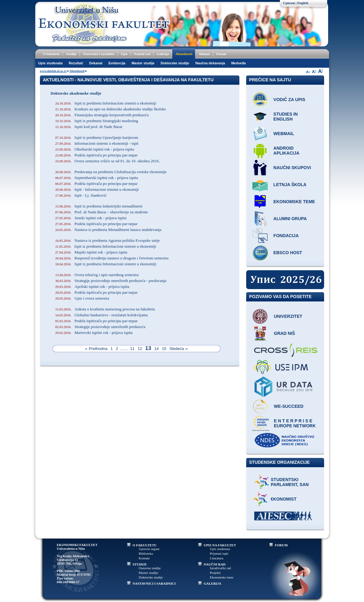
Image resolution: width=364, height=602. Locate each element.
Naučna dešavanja (210, 63)
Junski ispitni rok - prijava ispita (91, 218)
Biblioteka (146, 553)
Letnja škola (290, 185)
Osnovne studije (150, 568)
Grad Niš (285, 333)
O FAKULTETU (145, 545)
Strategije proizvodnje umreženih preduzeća (100, 327)
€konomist (284, 499)
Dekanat (96, 63)
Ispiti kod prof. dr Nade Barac (89, 127)
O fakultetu (51, 54)
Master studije (143, 63)
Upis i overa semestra (82, 298)
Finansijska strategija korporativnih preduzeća (102, 115)
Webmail (284, 134)
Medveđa (239, 63)
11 (132, 349)
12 (140, 349)
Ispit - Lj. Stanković (81, 195)
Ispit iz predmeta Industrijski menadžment (99, 206)
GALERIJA (213, 583)
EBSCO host (288, 253)
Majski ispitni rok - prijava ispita (91, 252)
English (303, 3)
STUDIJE (140, 564)
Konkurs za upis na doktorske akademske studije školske (111, 109)
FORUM (281, 545)
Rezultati (76, 63)
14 (156, 349)
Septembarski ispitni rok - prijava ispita (97, 178)
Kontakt (144, 558)
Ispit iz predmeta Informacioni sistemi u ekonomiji (106, 103)
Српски (289, 3)
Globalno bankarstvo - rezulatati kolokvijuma (102, 315)
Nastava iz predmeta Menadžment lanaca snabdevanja (108, 230)
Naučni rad (142, 54)
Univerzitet (288, 316)
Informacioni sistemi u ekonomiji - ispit (97, 143)
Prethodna (98, 349)
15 (164, 349)
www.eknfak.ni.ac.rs (53, 71)
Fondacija (286, 236)
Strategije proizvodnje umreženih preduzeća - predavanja (111, 281)
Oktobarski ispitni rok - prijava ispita (95, 149)
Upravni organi (149, 549)
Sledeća (177, 349)
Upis (124, 54)
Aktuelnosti (184, 54)
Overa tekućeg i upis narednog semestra (97, 275)
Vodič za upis (289, 100)
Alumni (204, 54)
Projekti (215, 573)
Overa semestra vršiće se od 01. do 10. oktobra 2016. (108, 161)
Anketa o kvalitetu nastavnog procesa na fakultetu (105, 309)
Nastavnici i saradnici (98, 54)
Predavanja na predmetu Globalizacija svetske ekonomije (111, 172)
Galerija (163, 54)
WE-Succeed (289, 406)
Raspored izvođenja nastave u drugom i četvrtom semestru (112, 258)
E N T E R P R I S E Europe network (295, 423)
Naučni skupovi (292, 168)
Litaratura (217, 558)
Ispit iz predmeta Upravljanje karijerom (97, 137)
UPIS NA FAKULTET (220, 545)
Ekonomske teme (294, 202)
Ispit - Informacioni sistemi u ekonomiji (97, 189)
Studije (71, 54)
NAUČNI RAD (215, 564)
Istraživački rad (221, 568)
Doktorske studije (175, 63)
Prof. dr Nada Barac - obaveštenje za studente (102, 212)
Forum (221, 54)
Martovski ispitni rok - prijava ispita (94, 333)
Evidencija (117, 63)
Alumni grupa (290, 219)
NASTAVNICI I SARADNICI (154, 583)
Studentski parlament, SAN (290, 482)
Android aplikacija (286, 151)
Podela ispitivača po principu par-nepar (96, 155)
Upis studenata (51, 63)
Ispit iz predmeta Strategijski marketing (97, 121)
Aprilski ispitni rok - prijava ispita (92, 286)
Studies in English (286, 117)
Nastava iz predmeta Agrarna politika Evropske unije (108, 240)
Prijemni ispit (219, 553)
